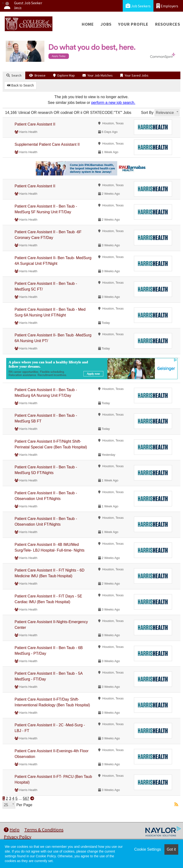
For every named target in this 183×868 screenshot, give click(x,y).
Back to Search (20, 85)
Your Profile (133, 24)
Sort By (147, 113)
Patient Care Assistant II (35, 124)
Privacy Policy (18, 837)
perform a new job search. (113, 103)
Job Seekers (138, 6)
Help (12, 830)
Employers (167, 6)
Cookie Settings (147, 849)
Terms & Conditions (44, 830)
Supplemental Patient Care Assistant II (47, 144)
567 (26, 798)
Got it (171, 849)
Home (88, 24)
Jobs (106, 24)
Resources (168, 24)
